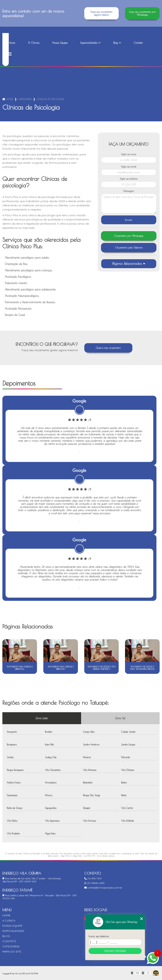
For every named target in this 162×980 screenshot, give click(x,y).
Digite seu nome (129, 154)
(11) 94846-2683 (94, 883)
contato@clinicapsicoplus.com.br (103, 888)
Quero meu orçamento (108, 348)
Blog (116, 43)
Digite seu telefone (129, 179)
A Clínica (34, 43)
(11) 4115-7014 (93, 878)
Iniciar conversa (115, 951)
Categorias (25, 99)
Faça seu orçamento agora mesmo (101, 13)
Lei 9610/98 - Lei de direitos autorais (99, 856)
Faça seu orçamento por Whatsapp (142, 13)
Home (12, 43)
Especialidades (89, 43)
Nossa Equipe (60, 43)
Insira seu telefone (99, 936)
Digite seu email (129, 167)
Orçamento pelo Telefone (129, 248)
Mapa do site (12, 952)
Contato (138, 43)
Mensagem (129, 191)
